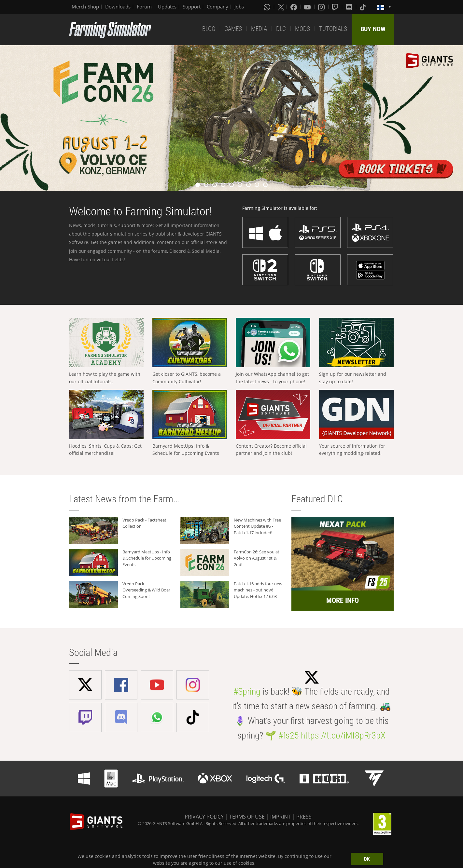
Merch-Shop (85, 7)
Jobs (239, 7)
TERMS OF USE (247, 817)
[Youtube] (308, 7)
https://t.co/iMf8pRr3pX (343, 735)
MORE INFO (343, 600)
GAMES (233, 29)
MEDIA (259, 29)
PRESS (304, 817)
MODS (302, 29)
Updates (167, 7)
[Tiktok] (363, 7)
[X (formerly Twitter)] (281, 7)
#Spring (247, 692)
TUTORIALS (333, 29)
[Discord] (350, 7)
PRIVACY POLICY (204, 817)
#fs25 (289, 735)
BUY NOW (373, 29)
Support (192, 7)
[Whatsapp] (268, 7)
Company (217, 7)
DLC (281, 29)
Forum (144, 7)
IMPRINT (281, 817)
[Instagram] (322, 7)
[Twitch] (336, 7)
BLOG (209, 29)
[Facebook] (294, 7)
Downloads (118, 7)
